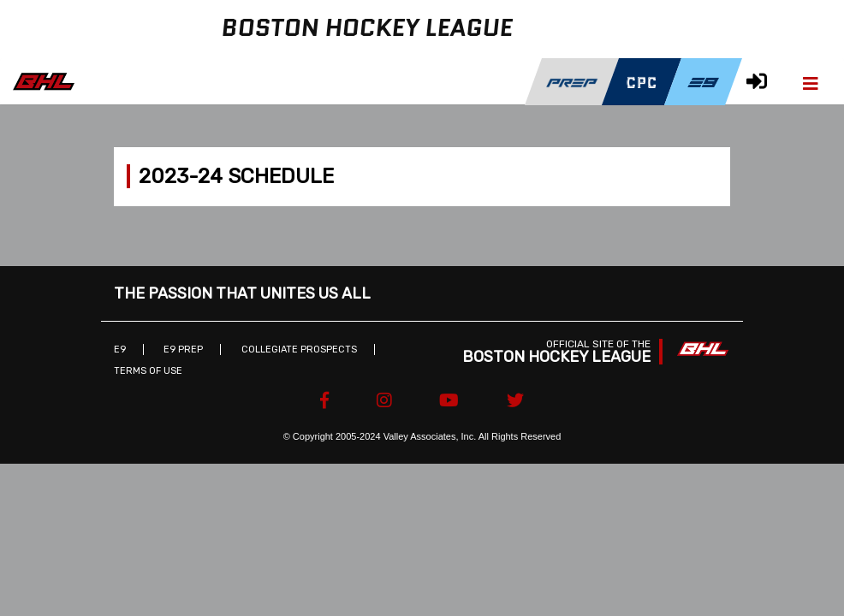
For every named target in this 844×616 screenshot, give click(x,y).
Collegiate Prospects (299, 349)
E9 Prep (183, 349)
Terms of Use (148, 371)
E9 (120, 349)
